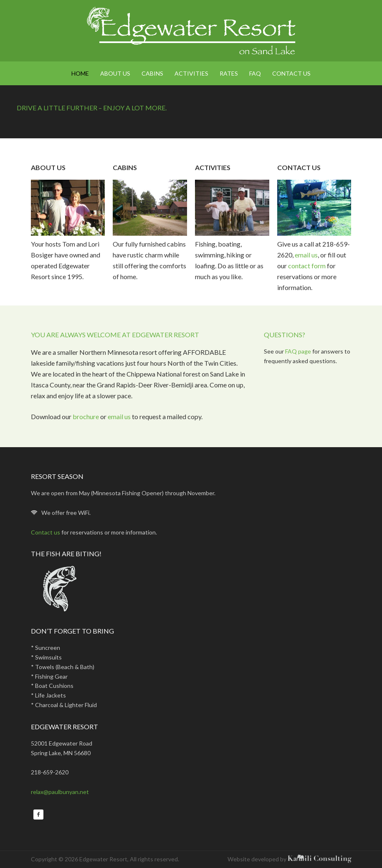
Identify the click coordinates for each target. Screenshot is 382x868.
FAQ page (298, 351)
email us (306, 255)
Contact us (46, 532)
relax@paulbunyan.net (60, 792)
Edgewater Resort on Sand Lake (191, 31)
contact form (307, 266)
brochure (86, 416)
